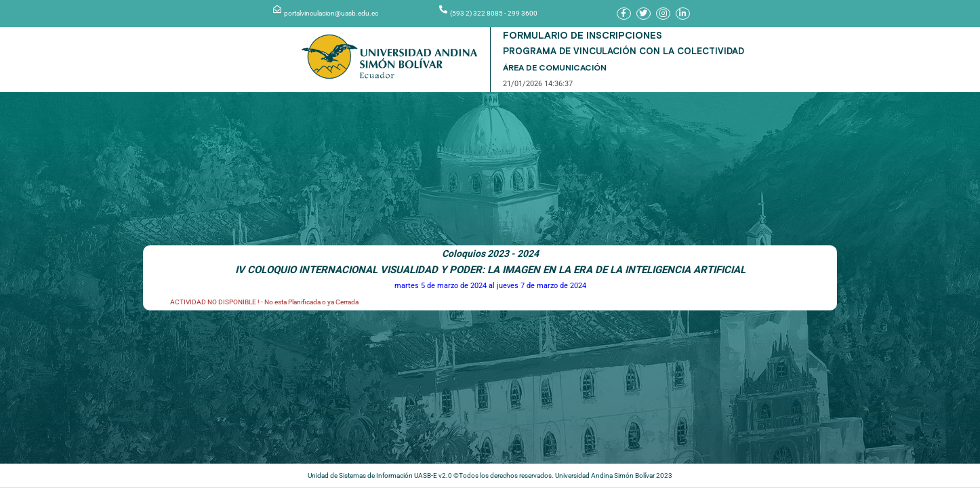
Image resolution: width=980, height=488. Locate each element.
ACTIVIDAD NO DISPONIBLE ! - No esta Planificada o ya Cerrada (264, 295)
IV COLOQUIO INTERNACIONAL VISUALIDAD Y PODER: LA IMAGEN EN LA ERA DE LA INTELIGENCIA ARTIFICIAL (490, 263)
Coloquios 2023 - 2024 (490, 247)
